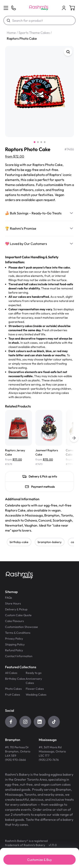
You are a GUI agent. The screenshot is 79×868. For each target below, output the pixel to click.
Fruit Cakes (13, 695)
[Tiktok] (54, 722)
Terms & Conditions (18, 633)
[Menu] (6, 8)
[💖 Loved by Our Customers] (39, 244)
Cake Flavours (14, 621)
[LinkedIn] (40, 722)
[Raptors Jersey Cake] (19, 438)
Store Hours (13, 603)
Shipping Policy (15, 644)
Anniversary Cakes (34, 681)
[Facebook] (11, 722)
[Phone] (13, 8)
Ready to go (34, 673)
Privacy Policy (14, 639)
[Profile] (64, 8)
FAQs (9, 598)
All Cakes (11, 673)
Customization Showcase (21, 627)
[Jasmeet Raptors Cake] (49, 438)
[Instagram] (25, 722)
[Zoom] (68, 52)
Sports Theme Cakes (34, 33)
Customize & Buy (39, 860)
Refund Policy (14, 650)
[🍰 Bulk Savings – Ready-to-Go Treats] (39, 213)
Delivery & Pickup (16, 609)
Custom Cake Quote (18, 615)
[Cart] (64, 8)
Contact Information (19, 656)
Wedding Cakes (36, 695)
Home (11, 33)
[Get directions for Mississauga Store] (52, 750)
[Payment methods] (39, 487)
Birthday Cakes (15, 679)
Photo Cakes (13, 689)
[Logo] (39, 8)
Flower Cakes (35, 689)
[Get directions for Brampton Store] (18, 750)
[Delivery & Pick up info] (39, 476)
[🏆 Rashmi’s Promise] (39, 228)
